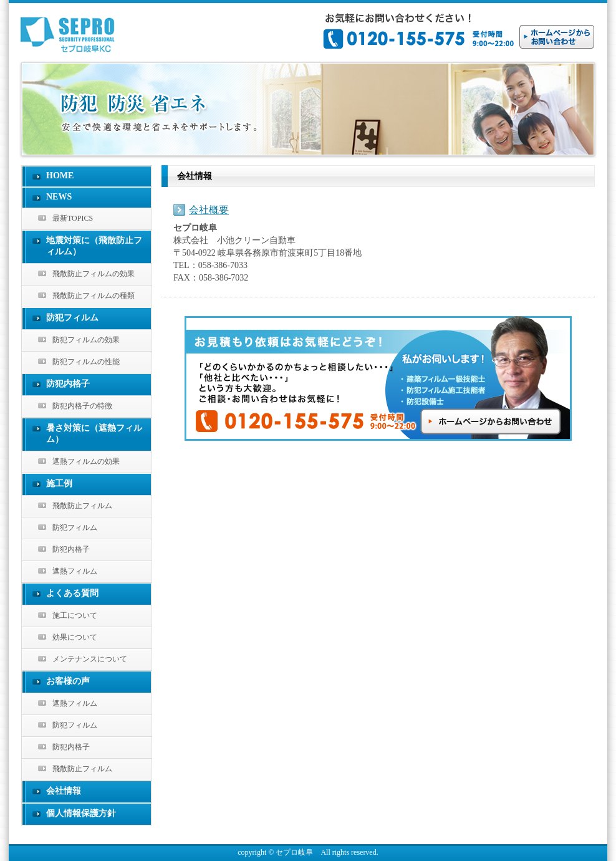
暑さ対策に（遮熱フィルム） (94, 434)
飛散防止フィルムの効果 (94, 274)
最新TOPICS (73, 218)
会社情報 (64, 791)
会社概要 (209, 210)
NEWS (59, 197)
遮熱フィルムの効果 (86, 461)
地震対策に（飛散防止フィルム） (94, 246)
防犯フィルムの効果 (86, 340)
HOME (60, 176)
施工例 (59, 483)
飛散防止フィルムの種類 (94, 296)
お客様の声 (68, 681)
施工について (75, 615)
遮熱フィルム (75, 571)
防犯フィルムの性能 (86, 362)
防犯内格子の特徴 (82, 406)
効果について (75, 637)
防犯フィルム (72, 318)
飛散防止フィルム (82, 506)
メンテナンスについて (90, 659)
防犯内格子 (68, 384)
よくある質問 (72, 593)
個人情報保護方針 (81, 813)
